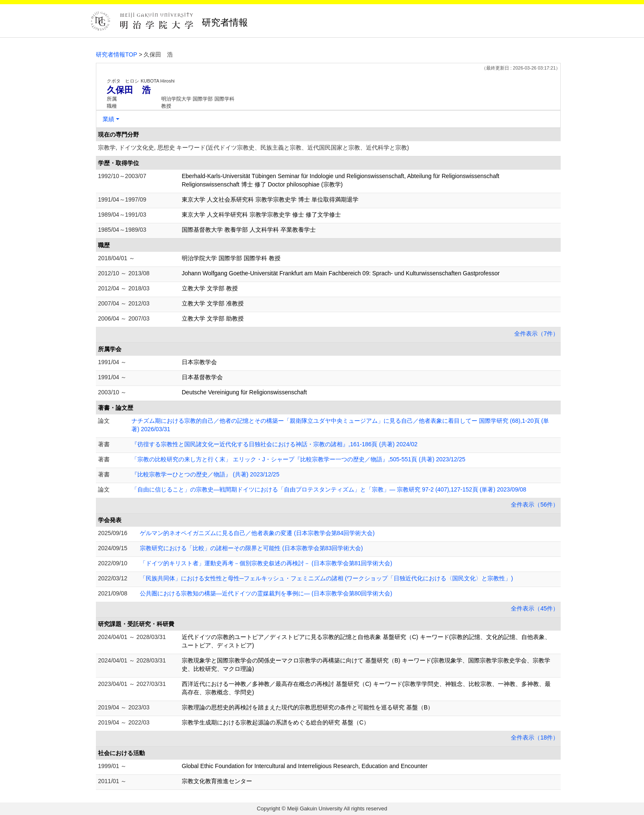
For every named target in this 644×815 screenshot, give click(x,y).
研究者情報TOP (117, 54)
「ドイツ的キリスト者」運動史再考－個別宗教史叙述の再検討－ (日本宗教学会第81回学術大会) (266, 563)
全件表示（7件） (536, 334)
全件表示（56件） (535, 505)
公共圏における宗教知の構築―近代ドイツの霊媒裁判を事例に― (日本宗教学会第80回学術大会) (266, 593)
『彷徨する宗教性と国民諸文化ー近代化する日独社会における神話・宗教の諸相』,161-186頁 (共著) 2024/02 (274, 444)
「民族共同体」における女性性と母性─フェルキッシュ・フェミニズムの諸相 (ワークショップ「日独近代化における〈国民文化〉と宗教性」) (326, 578)
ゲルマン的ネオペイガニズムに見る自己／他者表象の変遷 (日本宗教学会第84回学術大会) (257, 533)
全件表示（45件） (535, 608)
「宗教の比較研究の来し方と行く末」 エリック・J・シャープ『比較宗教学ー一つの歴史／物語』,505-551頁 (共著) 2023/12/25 (298, 459)
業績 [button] (108, 119)
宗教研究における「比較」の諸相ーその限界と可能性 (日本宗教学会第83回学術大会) (251, 548)
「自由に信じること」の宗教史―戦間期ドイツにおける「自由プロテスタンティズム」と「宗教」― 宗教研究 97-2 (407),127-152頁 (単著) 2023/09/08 (329, 489)
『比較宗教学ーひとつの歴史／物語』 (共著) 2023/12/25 (205, 474)
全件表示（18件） (535, 737)
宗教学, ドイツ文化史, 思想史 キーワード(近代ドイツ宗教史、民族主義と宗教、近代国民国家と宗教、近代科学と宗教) (254, 147)
